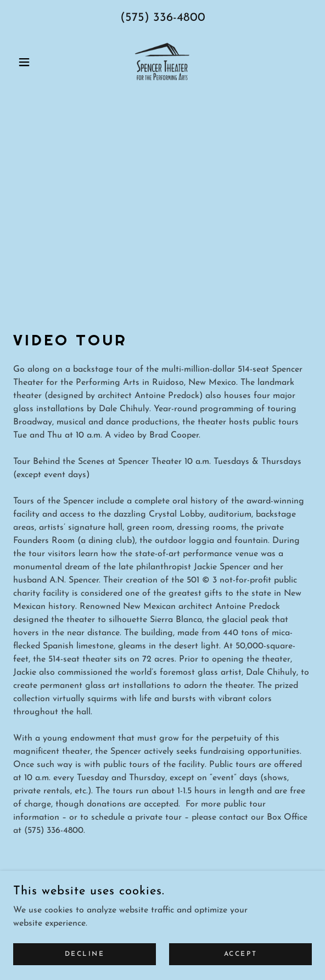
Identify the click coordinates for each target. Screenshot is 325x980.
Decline (85, 954)
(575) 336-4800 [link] (163, 18)
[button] (36, 62)
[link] (162, 62)
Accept (240, 954)
